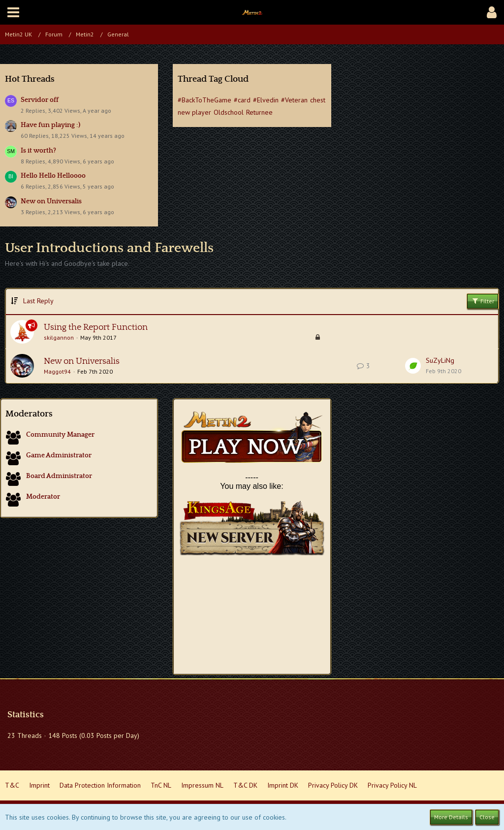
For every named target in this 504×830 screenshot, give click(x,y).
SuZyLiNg (440, 360)
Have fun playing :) (50, 125)
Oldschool (229, 112)
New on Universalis (51, 201)
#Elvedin (266, 100)
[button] (13, 12)
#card (242, 100)
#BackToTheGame (205, 100)
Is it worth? (38, 151)
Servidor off (40, 100)
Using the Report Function (96, 327)
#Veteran (294, 100)
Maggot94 (57, 371)
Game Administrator (59, 455)
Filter (483, 301)
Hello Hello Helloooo (53, 176)
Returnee (259, 112)
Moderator (43, 497)
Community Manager (60, 435)
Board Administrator (59, 476)
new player (194, 112)
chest (318, 100)
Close (487, 817)
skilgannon (59, 337)
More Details (451, 817)
